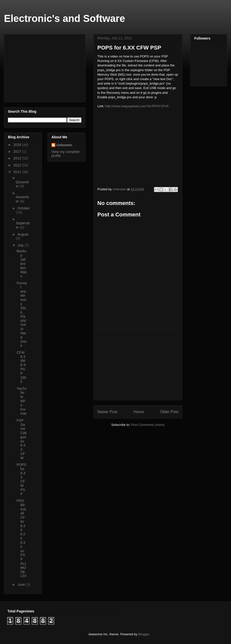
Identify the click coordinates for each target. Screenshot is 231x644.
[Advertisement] (138, 365)
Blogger (144, 634)
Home (139, 412)
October (24, 208)
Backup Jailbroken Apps (22, 264)
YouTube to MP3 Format (21, 401)
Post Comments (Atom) (148, 425)
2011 (18, 172)
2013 (18, 158)
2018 (18, 145)
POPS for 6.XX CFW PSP (21, 479)
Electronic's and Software (64, 18)
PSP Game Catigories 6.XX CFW (22, 439)
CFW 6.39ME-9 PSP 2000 (21, 367)
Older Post (169, 412)
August (23, 234)
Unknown (64, 145)
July (21, 245)
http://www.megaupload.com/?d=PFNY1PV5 (137, 106)
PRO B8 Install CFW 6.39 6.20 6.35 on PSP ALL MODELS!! (22, 538)
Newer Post (107, 412)
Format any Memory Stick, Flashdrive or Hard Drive (22, 314)
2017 (18, 151)
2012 (18, 165)
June (22, 585)
